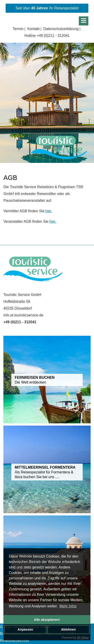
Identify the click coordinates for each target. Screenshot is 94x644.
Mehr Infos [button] (68, 606)
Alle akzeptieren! (47, 620)
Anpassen (25, 629)
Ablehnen (68, 629)
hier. (48, 211)
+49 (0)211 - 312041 (53, 36)
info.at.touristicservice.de (23, 315)
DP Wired (83, 638)
